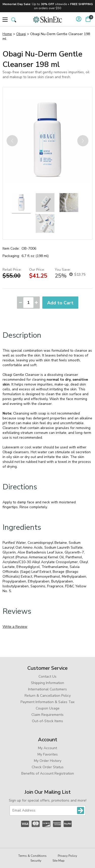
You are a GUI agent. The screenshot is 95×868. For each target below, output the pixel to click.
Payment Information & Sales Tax (48, 702)
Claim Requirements (48, 715)
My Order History (48, 761)
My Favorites (48, 754)
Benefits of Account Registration (48, 773)
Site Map (59, 861)
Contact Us (48, 677)
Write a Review (15, 627)
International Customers (48, 689)
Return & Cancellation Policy (48, 696)
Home (7, 34)
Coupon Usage (48, 708)
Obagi (21, 34)
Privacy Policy (67, 856)
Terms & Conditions (32, 856)
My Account (48, 748)
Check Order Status (48, 767)
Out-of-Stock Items (48, 721)
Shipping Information (48, 683)
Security (36, 861)
